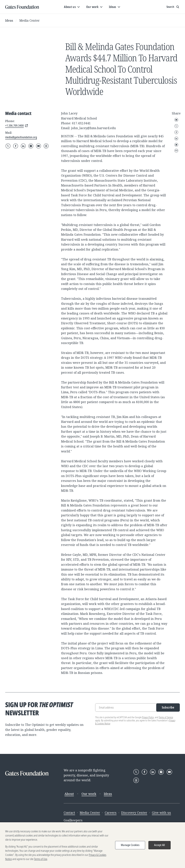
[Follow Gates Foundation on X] (8, 146)
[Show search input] (173, 7)
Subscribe (168, 707)
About (69, 794)
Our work (89, 794)
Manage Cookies (130, 845)
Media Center (30, 20)
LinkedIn (176, 139)
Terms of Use (41, 859)
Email (176, 120)
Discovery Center (134, 813)
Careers (111, 813)
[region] (92, 845)
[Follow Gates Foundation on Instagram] (31, 146)
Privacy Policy (148, 717)
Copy (176, 151)
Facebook (176, 132)
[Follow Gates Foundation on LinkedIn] (23, 146)
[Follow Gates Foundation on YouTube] (38, 146)
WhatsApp (176, 145)
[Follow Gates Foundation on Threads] (46, 146)
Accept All (160, 845)
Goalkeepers (73, 820)
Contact (69, 813)
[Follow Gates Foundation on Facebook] (16, 146)
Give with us (161, 813)
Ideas (9, 20)
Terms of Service (166, 717)
